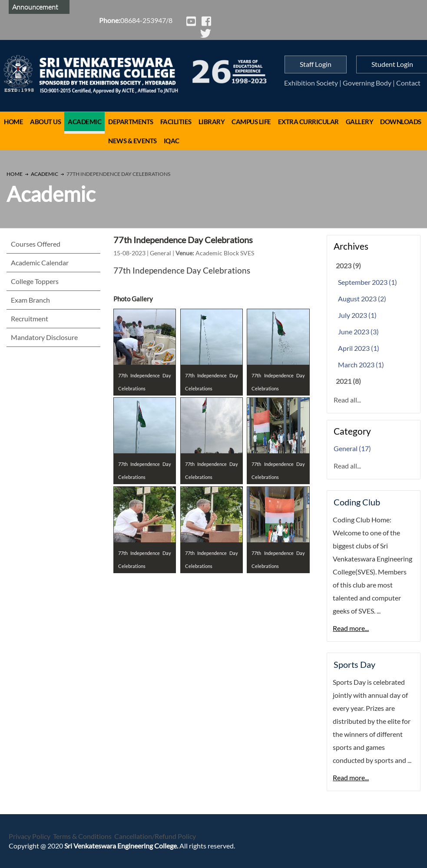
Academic (84, 122)
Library (212, 122)
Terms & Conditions (82, 836)
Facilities (176, 122)
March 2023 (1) (361, 365)
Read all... (347, 400)
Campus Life (251, 122)
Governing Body (367, 83)
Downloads (401, 122)
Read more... (351, 628)
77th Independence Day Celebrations (183, 240)
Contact (408, 83)
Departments (131, 122)
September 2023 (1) (367, 282)
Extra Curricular (308, 122)
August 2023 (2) (362, 299)
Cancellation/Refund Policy (155, 836)
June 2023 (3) (358, 332)
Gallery (360, 122)
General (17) (352, 448)
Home (13, 122)
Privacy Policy (30, 836)
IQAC (172, 141)
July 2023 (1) (357, 315)
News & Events (132, 141)
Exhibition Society (311, 83)
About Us (45, 122)
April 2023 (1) (359, 348)
